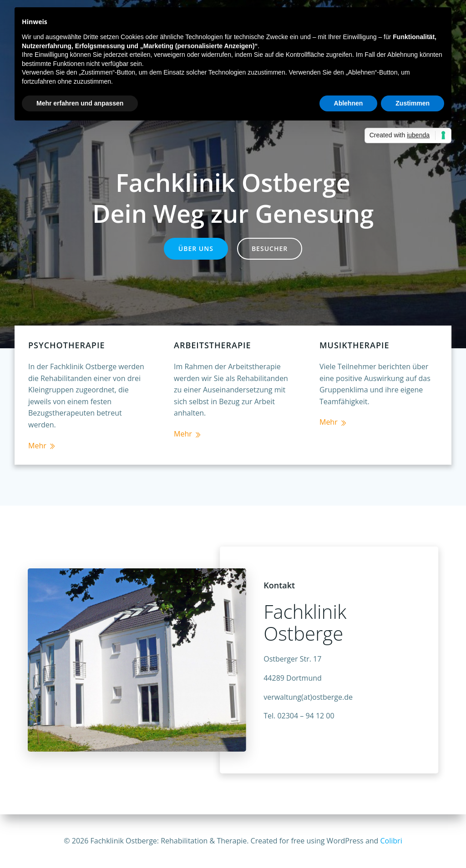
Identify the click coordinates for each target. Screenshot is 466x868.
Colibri (391, 841)
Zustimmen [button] (413, 103)
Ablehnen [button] (349, 103)
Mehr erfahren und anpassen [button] (80, 103)
